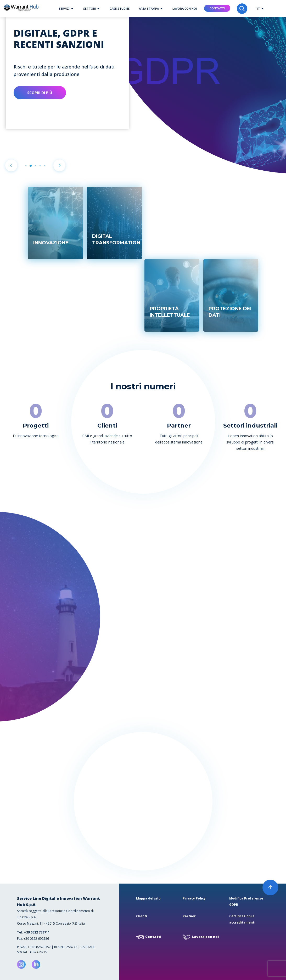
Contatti (217, 8)
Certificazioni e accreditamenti (242, 919)
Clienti (142, 916)
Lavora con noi (185, 8)
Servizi (68, 8)
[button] (72, 8)
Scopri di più (40, 93)
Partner (189, 916)
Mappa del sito (148, 898)
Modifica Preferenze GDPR (246, 901)
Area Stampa (152, 8)
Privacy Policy (194, 898)
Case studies (120, 8)
